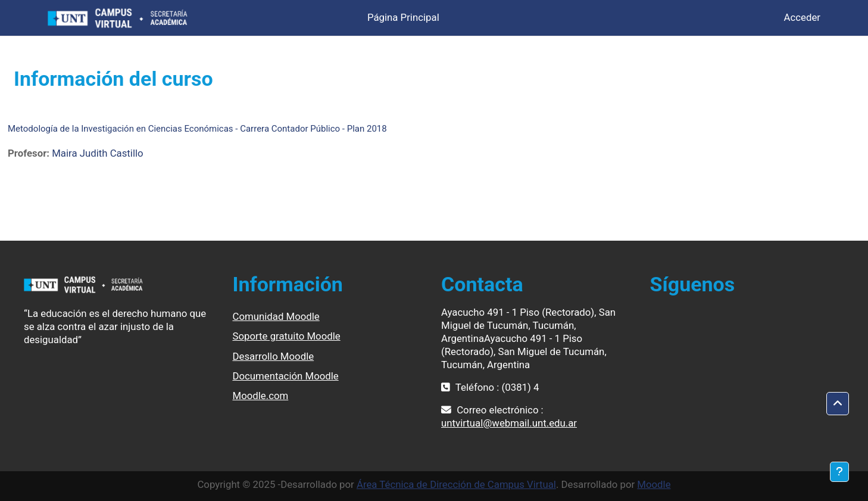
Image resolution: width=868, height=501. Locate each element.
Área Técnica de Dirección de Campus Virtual (456, 484)
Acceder (802, 17)
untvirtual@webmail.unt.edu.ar (509, 423)
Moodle (654, 484)
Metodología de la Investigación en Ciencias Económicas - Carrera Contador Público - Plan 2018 (197, 129)
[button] (838, 404)
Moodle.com (261, 396)
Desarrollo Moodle (274, 356)
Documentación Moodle (286, 376)
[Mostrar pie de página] (839, 472)
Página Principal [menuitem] (403, 17)
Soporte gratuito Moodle (287, 336)
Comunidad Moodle (276, 316)
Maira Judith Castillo (97, 153)
